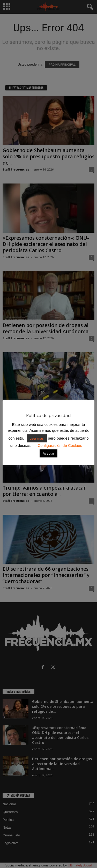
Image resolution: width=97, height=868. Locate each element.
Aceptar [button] (48, 453)
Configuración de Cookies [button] (60, 445)
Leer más (37, 438)
